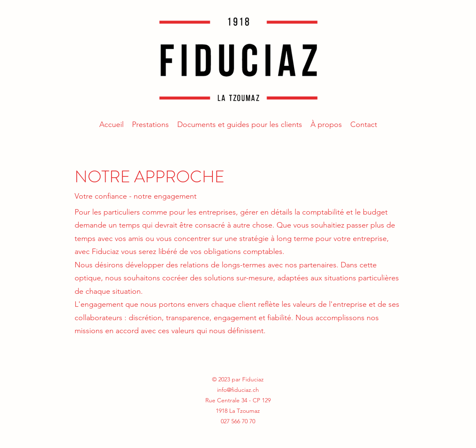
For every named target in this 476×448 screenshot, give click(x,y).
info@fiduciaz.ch (238, 390)
